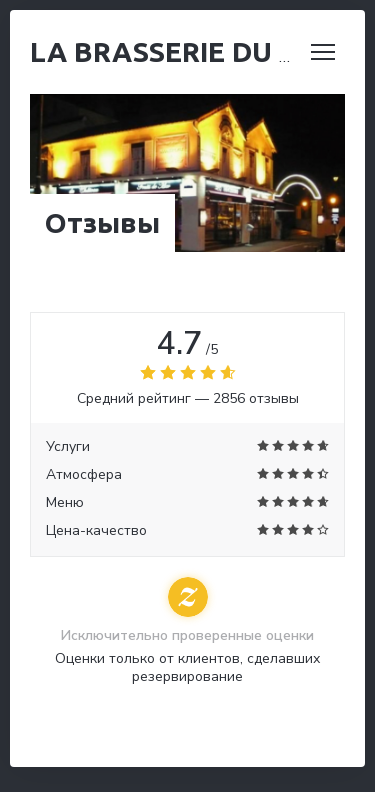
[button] (323, 52)
